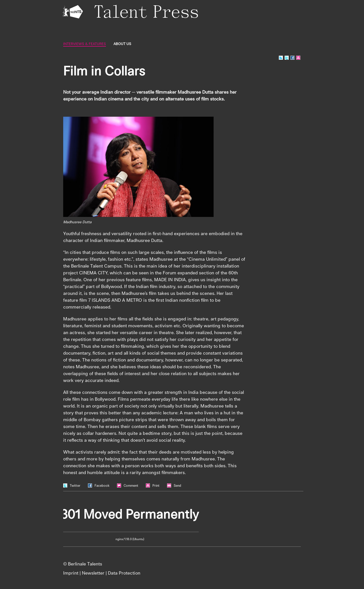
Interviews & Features (85, 44)
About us (122, 44)
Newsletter (93, 573)
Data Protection (124, 573)
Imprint (71, 573)
